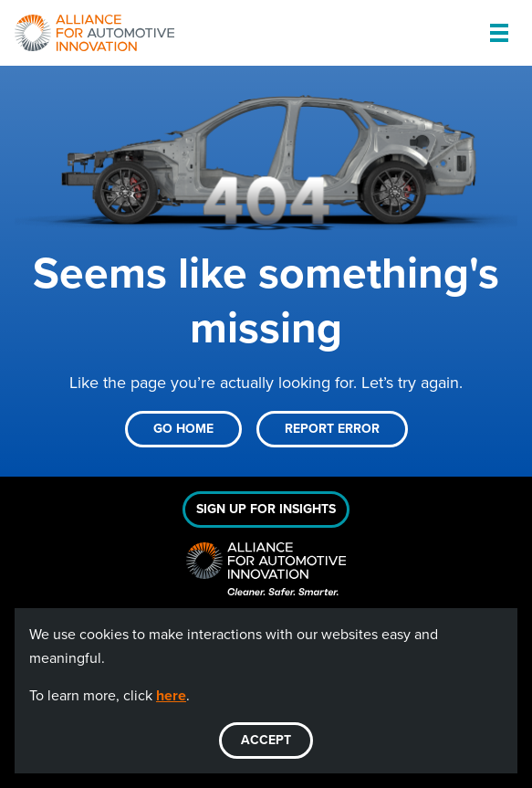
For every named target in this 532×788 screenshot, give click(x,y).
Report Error (332, 429)
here (171, 695)
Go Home (183, 429)
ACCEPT (266, 740)
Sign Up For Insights (266, 509)
